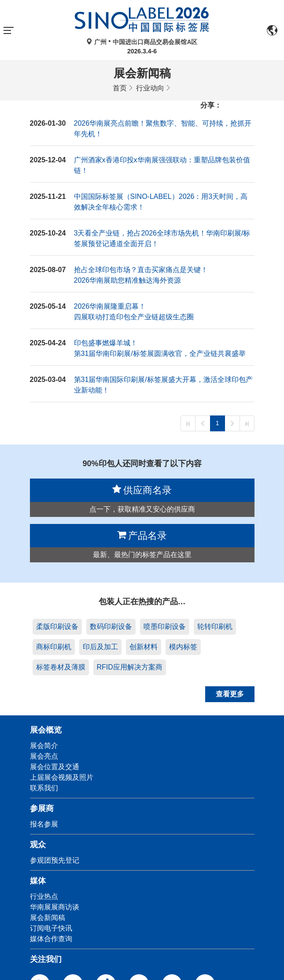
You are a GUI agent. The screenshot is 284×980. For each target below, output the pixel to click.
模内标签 (183, 647)
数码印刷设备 (111, 627)
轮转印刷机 (215, 627)
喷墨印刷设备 (165, 627)
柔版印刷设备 (57, 627)
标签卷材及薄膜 (61, 667)
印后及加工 (100, 647)
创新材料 (144, 647)
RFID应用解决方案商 (130, 667)
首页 (120, 88)
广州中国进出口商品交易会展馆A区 (142, 42)
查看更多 (230, 694)
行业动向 (150, 88)
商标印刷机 (54, 647)
